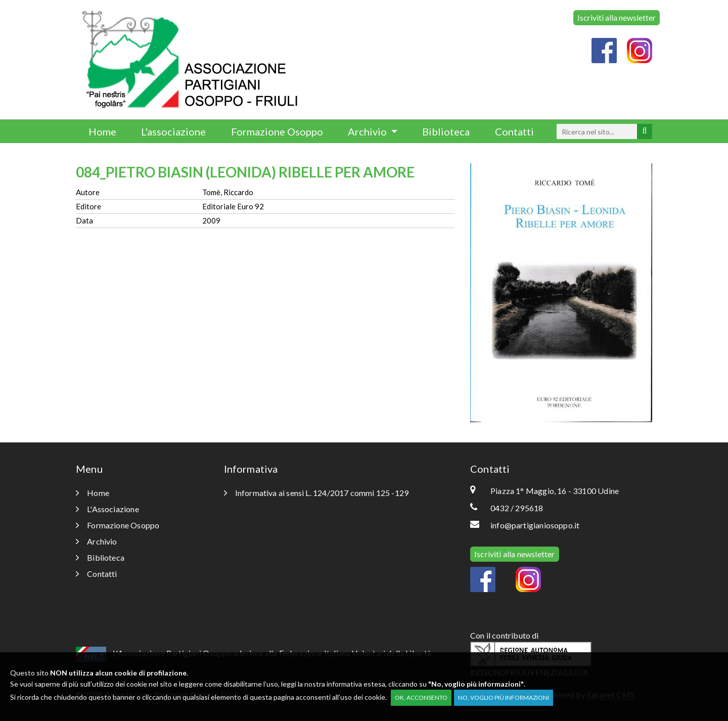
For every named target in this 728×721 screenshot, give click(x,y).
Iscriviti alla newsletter (617, 17)
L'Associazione (107, 509)
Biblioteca (446, 131)
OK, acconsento (421, 697)
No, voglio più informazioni (504, 697)
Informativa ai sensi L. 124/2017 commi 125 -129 (316, 493)
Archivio (368, 131)
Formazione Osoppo (277, 131)
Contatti (514, 131)
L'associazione (173, 131)
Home (102, 131)
